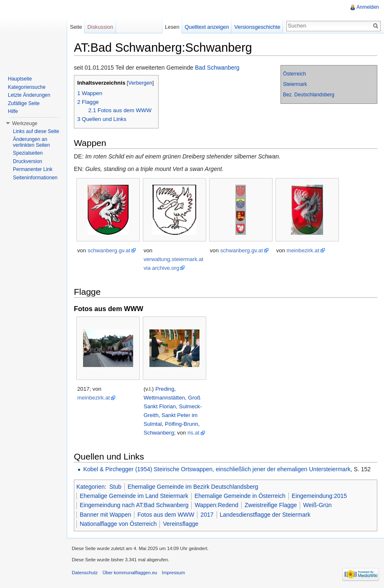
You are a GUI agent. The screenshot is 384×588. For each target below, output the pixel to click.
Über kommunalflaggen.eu (130, 573)
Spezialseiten (28, 153)
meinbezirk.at (303, 250)
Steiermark (295, 84)
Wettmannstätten (164, 398)
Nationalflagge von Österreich (118, 524)
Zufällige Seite (24, 103)
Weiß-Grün (317, 505)
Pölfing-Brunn (182, 424)
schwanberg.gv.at (109, 250)
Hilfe (13, 111)
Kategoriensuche (27, 87)
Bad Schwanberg (217, 68)
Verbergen (140, 83)
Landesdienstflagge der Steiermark (265, 515)
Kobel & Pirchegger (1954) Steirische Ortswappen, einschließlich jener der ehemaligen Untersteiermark (217, 469)
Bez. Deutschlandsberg (309, 95)
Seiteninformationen (35, 178)
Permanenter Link (33, 169)
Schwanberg (159, 433)
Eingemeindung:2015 (319, 496)
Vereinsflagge (181, 524)
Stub (115, 487)
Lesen (172, 27)
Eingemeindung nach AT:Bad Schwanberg (134, 505)
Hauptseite (20, 79)
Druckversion (28, 161)
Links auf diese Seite (36, 131)
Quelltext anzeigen (207, 27)
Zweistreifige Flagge (271, 505)
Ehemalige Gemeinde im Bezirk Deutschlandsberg (193, 487)
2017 (207, 515)
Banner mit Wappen (105, 515)
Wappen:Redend (216, 505)
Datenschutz (85, 573)
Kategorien (91, 487)
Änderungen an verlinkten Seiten (32, 142)
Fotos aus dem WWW (166, 515)
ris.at (193, 433)
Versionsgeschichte (257, 27)
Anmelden (368, 7)
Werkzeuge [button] (25, 123)
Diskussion (100, 27)
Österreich (294, 74)
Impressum (173, 573)
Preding (165, 389)
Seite (76, 27)
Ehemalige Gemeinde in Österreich (240, 496)
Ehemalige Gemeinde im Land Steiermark (134, 496)
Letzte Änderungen (29, 95)
